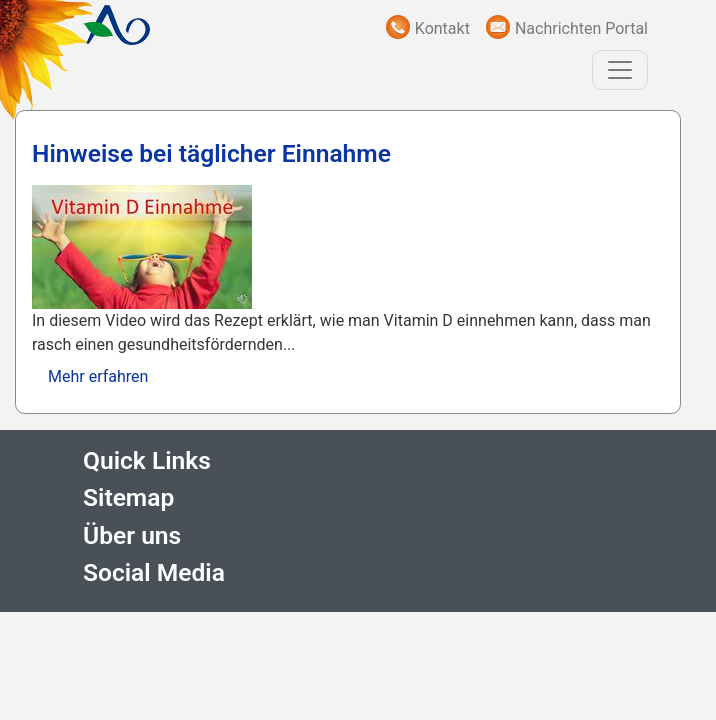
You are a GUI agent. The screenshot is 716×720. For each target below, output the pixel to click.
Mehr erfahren (98, 376)
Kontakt (442, 28)
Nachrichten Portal (581, 28)
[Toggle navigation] (620, 70)
